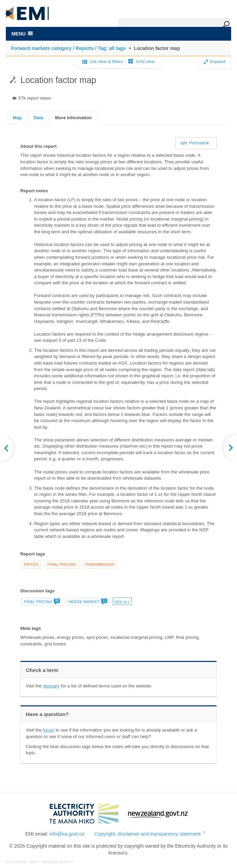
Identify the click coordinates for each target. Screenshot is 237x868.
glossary (51, 686)
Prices (31, 564)
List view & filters (102, 62)
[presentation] (73, 118)
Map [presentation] (17, 118)
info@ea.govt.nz (67, 834)
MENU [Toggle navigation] (22, 34)
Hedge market (88, 602)
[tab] (17, 118)
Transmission (99, 564)
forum (48, 730)
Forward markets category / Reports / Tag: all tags (68, 48)
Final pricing (62, 564)
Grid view (142, 62)
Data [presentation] (38, 118)
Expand (214, 62)
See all (122, 602)
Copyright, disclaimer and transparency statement (148, 834)
